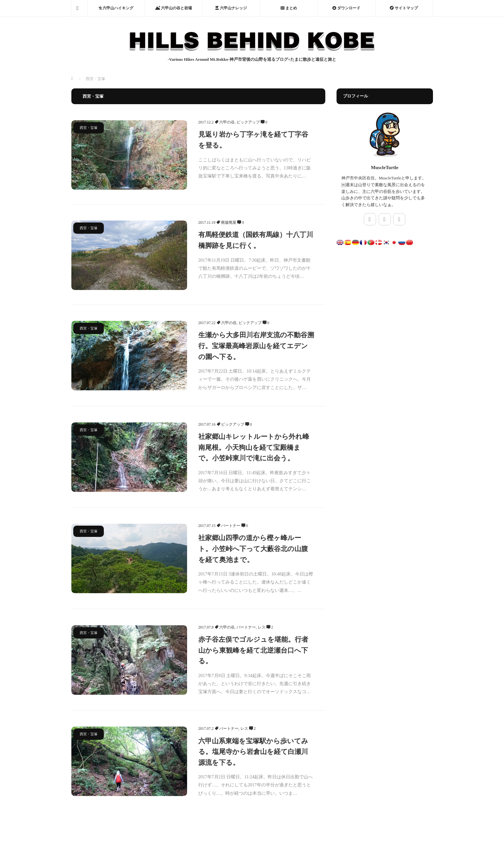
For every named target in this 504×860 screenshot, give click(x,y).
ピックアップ (248, 122)
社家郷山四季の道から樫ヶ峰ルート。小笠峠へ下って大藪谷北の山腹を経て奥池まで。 (253, 549)
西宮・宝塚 (89, 128)
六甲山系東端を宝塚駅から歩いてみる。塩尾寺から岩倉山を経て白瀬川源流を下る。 (253, 752)
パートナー (231, 526)
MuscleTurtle (385, 167)
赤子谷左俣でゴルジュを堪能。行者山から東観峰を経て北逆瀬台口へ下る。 (253, 650)
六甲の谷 (227, 122)
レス (262, 627)
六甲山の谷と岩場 (174, 8)
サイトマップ (404, 8)
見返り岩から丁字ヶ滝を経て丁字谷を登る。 (253, 140)
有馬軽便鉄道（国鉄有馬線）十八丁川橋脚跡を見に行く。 (256, 240)
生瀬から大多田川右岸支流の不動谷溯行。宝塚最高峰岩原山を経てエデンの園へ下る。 (256, 346)
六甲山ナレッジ (231, 8)
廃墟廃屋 (229, 222)
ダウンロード (346, 8)
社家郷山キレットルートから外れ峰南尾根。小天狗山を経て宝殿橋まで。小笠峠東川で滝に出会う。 (254, 447)
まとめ (289, 8)
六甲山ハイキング (116, 8)
